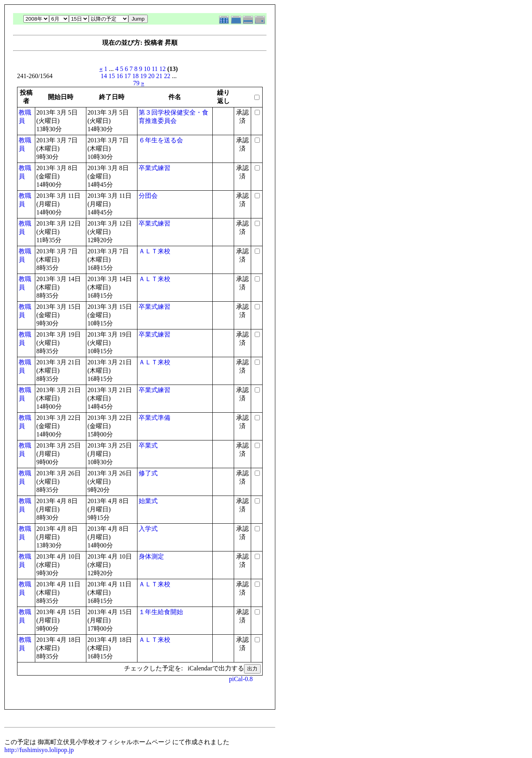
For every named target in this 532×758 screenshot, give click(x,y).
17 (128, 76)
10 (147, 69)
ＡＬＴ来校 (154, 251)
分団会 (148, 196)
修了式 (148, 473)
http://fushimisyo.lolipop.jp (39, 750)
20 (151, 76)
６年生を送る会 (161, 140)
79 (136, 83)
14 (104, 76)
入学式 (148, 529)
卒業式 (148, 445)
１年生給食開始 (161, 612)
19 (143, 76)
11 (155, 69)
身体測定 (151, 556)
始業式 (148, 501)
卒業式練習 (154, 168)
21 (159, 76)
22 (167, 76)
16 (120, 76)
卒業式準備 (154, 418)
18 (135, 76)
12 (162, 69)
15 (112, 76)
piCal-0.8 (241, 679)
